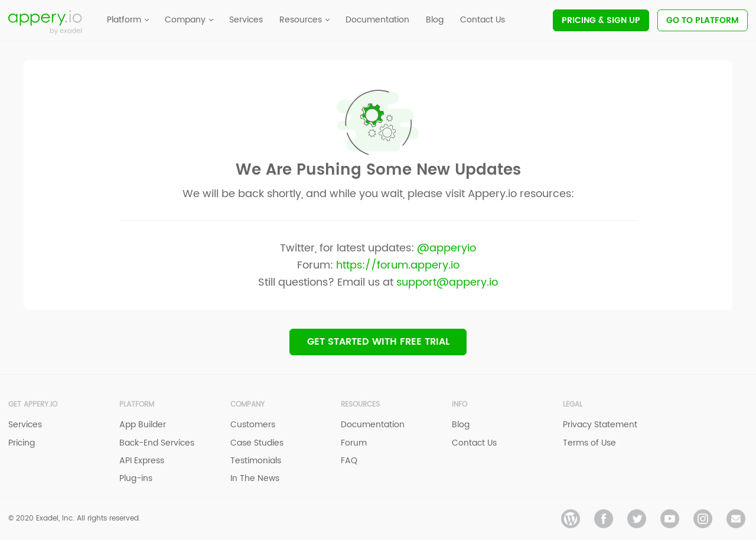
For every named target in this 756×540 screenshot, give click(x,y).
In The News (255, 478)
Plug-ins (136, 478)
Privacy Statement (600, 425)
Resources (360, 405)
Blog (461, 425)
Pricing (601, 20)
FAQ (349, 461)
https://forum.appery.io (398, 265)
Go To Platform (703, 20)
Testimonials (256, 461)
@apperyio (447, 248)
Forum (354, 443)
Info (460, 405)
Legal (573, 405)
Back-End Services (157, 443)
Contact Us (474, 443)
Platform (137, 405)
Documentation (373, 425)
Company (247, 405)
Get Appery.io (33, 405)
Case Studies (257, 443)
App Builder (143, 425)
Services (25, 425)
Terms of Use (589, 443)
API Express (142, 461)
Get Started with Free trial (378, 342)
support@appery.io (447, 282)
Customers (253, 425)
